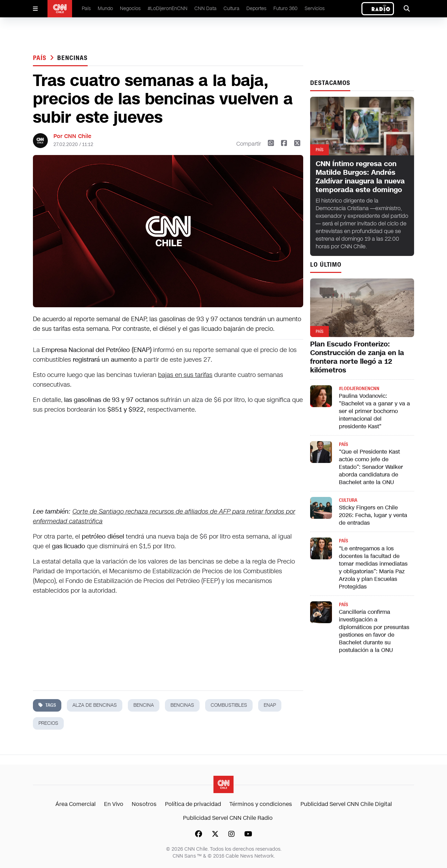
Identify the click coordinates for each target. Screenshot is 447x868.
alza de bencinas (95, 705)
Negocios (130, 8)
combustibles (229, 705)
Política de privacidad (193, 804)
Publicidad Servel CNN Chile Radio (228, 818)
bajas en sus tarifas (185, 375)
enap (270, 705)
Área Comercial (76, 804)
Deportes (256, 8)
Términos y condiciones (261, 804)
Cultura (231, 8)
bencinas (72, 58)
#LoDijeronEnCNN (168, 8)
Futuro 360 (286, 8)
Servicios (315, 8)
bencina (144, 705)
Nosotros (144, 804)
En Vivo (114, 804)
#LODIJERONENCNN (359, 389)
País (86, 8)
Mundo (105, 8)
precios (48, 723)
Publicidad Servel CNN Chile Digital (346, 804)
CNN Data (205, 8)
